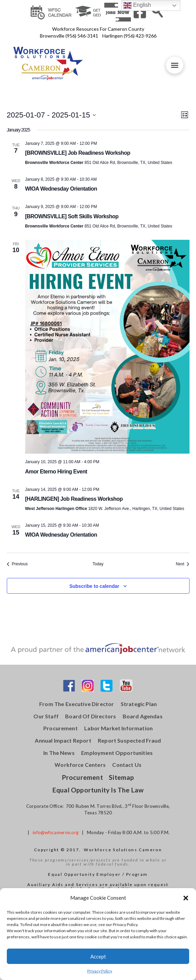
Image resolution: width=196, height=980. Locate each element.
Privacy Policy (100, 971)
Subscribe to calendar (94, 586)
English (137, 5)
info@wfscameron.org (56, 832)
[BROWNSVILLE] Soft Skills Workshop (72, 216)
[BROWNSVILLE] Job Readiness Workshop (78, 153)
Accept (98, 956)
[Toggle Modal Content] (157, 12)
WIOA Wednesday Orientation (61, 189)
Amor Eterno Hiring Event (56, 472)
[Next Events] (183, 564)
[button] (186, 898)
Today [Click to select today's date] (98, 564)
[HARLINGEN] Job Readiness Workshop (74, 499)
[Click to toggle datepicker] (51, 115)
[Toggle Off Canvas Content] (175, 65)
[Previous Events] (17, 564)
